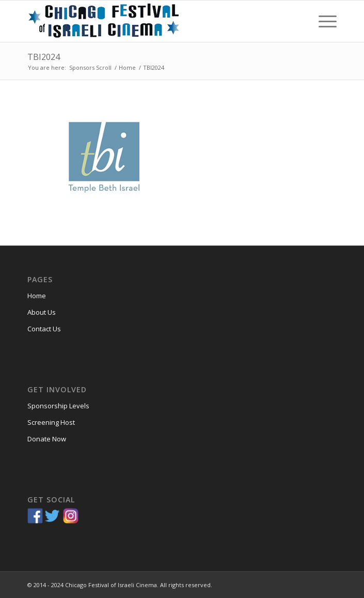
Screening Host (51, 422)
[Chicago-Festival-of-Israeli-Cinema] (151, 21)
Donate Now (47, 439)
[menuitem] (322, 21)
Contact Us (44, 329)
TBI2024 (44, 57)
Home (37, 296)
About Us (42, 312)
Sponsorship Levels (58, 406)
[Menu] (322, 21)
